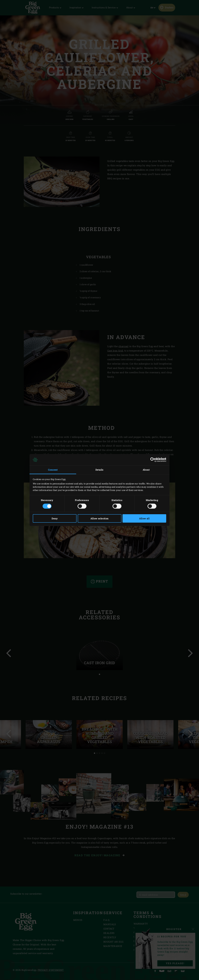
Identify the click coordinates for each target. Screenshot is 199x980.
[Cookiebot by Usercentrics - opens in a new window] (153, 460)
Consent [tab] (53, 470)
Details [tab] (99, 470)
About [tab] (146, 470)
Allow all (144, 518)
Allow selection (100, 518)
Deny (55, 518)
